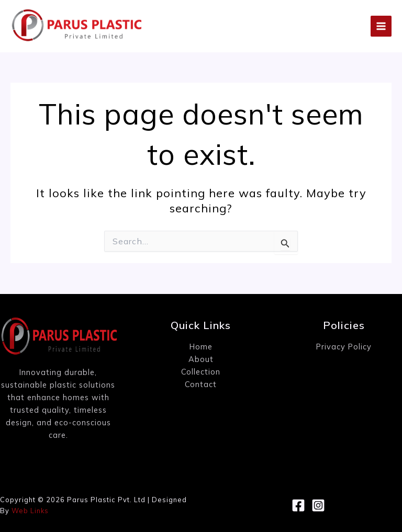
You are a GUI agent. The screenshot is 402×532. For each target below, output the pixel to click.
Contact (201, 384)
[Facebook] (298, 505)
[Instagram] (318, 505)
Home (201, 347)
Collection (201, 372)
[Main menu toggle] (381, 26)
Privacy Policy (344, 347)
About (201, 359)
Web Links (30, 511)
